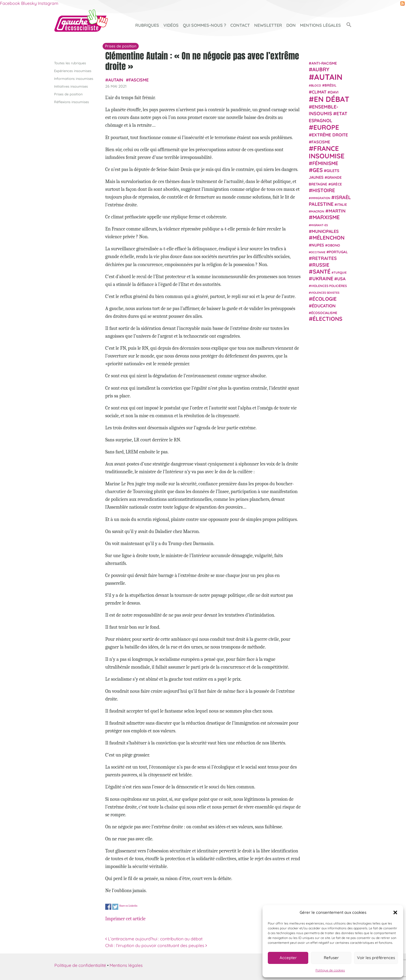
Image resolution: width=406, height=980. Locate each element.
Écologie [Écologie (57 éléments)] (324, 299)
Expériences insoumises (73, 70)
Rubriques (147, 25)
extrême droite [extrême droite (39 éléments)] (330, 135)
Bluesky (29, 3)
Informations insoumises (74, 78)
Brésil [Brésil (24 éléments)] (330, 85)
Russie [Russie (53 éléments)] (321, 265)
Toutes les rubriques (70, 63)
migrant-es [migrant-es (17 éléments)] (319, 225)
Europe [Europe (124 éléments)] (326, 127)
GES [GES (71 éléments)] (318, 170)
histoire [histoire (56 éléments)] (324, 190)
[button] (395, 912)
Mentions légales (320, 25)
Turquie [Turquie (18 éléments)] (340, 272)
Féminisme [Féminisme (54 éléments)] (325, 163)
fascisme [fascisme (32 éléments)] (321, 142)
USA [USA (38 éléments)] (341, 279)
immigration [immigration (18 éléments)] (321, 198)
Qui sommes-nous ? (204, 25)
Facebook (10, 3)
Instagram (48, 3)
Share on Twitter (115, 907)
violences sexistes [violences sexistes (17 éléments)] (325, 293)
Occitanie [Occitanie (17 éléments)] (318, 252)
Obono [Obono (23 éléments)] (334, 245)
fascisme (139, 80)
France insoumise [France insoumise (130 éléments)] (327, 152)
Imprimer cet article (125, 919)
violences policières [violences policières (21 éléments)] (329, 286)
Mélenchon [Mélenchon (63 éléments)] (329, 238)
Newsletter (268, 25)
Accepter (288, 958)
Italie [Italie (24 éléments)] (342, 204)
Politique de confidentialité (80, 965)
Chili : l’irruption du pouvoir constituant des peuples (156, 945)
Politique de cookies (330, 970)
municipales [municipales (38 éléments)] (325, 231)
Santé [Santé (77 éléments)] (322, 271)
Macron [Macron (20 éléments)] (318, 211)
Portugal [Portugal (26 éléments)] (338, 252)
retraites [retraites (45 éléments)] (324, 258)
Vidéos (171, 25)
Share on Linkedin (128, 906)
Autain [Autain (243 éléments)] (328, 77)
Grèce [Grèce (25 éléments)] (336, 184)
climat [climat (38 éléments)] (319, 92)
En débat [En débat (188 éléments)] (332, 99)
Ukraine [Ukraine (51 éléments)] (323, 279)
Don (291, 25)
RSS (403, 3)
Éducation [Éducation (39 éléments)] (324, 306)
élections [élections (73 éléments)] (327, 319)
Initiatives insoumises (71, 86)
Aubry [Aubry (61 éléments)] (321, 69)
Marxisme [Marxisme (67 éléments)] (326, 217)
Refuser (331, 958)
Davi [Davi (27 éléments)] (334, 92)
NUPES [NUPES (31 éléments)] (318, 245)
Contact (240, 25)
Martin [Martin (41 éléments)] (337, 211)
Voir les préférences (376, 958)
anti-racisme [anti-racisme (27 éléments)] (324, 63)
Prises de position (68, 94)
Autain (116, 80)
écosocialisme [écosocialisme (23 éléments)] (324, 313)
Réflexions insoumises (72, 102)
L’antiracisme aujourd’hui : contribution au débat (154, 939)
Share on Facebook (108, 907)
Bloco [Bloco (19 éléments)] (316, 85)
